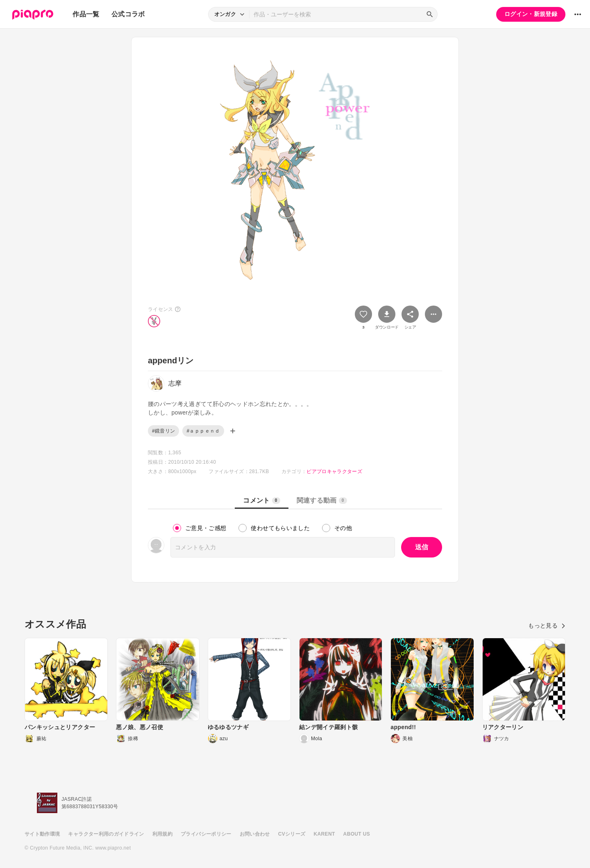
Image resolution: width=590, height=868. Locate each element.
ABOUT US (357, 834)
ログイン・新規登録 (531, 14)
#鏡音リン (163, 431)
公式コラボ (128, 14)
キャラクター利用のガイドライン (106, 834)
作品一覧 (86, 14)
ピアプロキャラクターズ (334, 471)
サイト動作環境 (42, 834)
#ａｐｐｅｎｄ (203, 431)
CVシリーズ (292, 834)
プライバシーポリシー (206, 834)
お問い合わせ (255, 834)
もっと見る (547, 626)
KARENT (324, 834)
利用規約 (162, 834)
